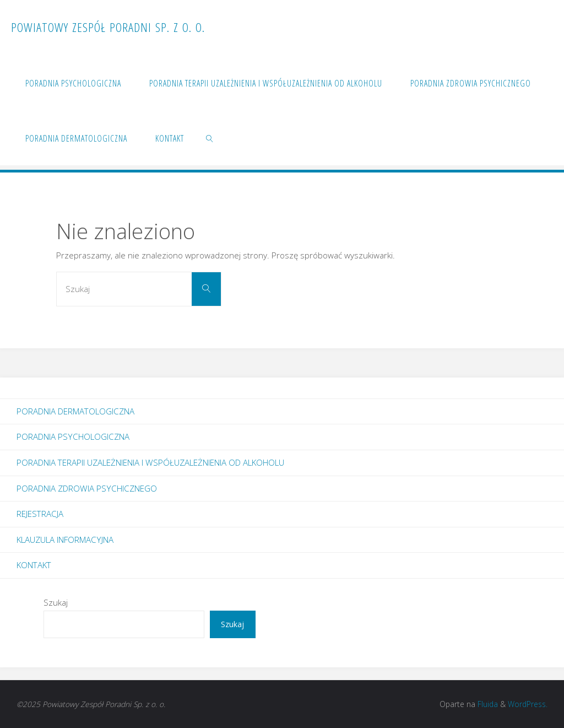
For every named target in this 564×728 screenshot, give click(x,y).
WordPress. (528, 704)
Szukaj (56, 602)
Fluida (487, 704)
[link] (210, 138)
